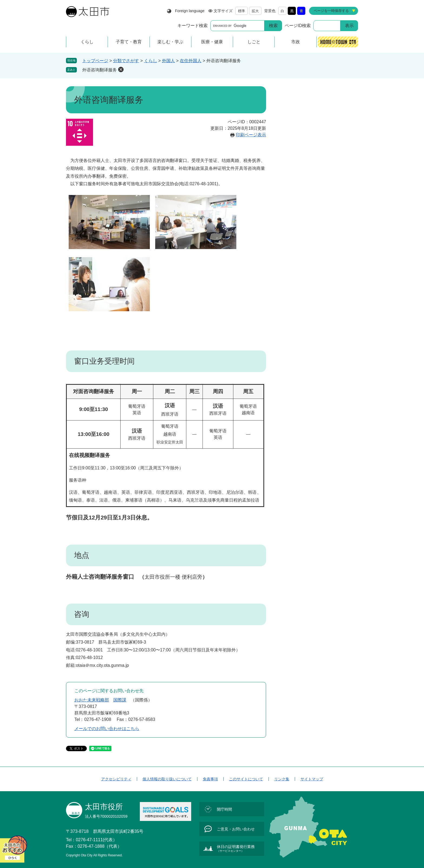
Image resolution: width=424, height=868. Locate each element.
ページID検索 (298, 26)
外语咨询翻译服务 (100, 70)
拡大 (255, 11)
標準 (241, 11)
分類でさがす (126, 61)
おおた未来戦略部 (92, 700)
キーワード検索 (193, 26)
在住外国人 (191, 61)
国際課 (120, 700)
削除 (121, 69)
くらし (151, 61)
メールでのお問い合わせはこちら (107, 729)
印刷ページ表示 (251, 135)
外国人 (168, 61)
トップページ (95, 61)
